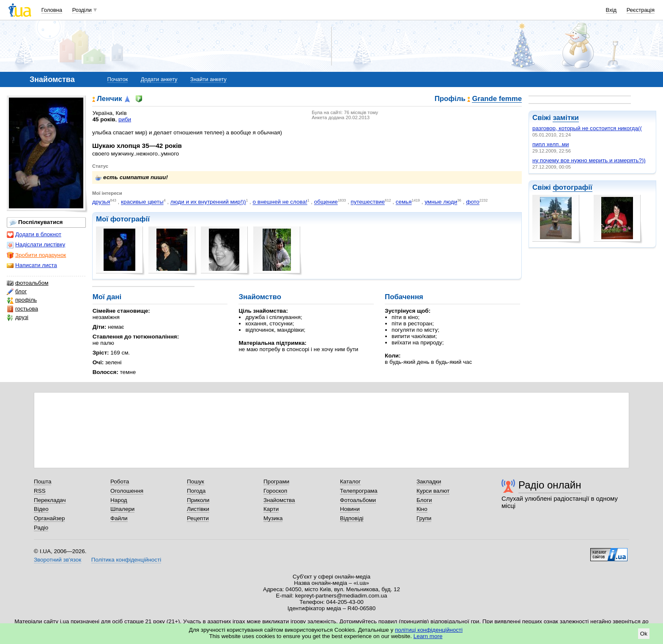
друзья (101, 202)
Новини (350, 509)
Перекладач (50, 500)
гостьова (22, 309)
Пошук (196, 482)
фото (473, 202)
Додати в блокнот (34, 235)
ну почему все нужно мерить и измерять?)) (589, 160)
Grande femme (497, 99)
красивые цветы (142, 202)
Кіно (422, 509)
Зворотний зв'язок (58, 560)
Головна (52, 10)
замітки (566, 118)
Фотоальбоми (358, 500)
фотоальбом (27, 283)
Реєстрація (641, 10)
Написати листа (32, 265)
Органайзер (49, 518)
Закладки (429, 482)
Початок (118, 79)
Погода (196, 491)
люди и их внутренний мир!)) (208, 202)
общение (326, 202)
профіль (22, 300)
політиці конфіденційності (429, 630)
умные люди (441, 202)
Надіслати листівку (36, 245)
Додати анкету (159, 79)
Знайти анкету (208, 79)
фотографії (572, 187)
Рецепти (198, 518)
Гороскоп (275, 491)
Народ (119, 500)
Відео (41, 509)
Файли (119, 518)
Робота (120, 482)
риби (125, 119)
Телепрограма (359, 491)
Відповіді (352, 518)
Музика (273, 518)
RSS (40, 491)
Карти (271, 509)
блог (17, 292)
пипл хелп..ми (551, 144)
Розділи (82, 10)
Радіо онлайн (550, 485)
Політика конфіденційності (126, 560)
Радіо (41, 528)
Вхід (611, 10)
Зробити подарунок (36, 255)
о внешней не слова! (280, 202)
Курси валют (433, 491)
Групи (424, 518)
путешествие (368, 202)
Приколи (198, 500)
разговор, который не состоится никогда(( (587, 128)
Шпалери (122, 509)
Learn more (428, 636)
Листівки (198, 509)
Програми (276, 482)
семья (404, 202)
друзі (18, 317)
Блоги (424, 500)
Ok (644, 634)
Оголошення (127, 491)
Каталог (350, 482)
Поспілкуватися (36, 222)
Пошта (42, 482)
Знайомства (279, 500)
